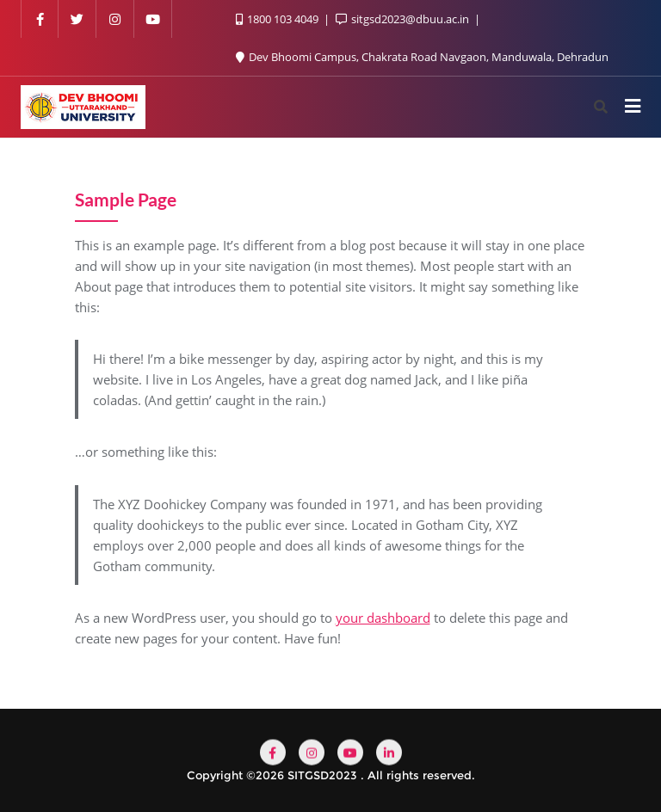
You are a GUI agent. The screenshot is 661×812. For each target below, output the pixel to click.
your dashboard (383, 618)
